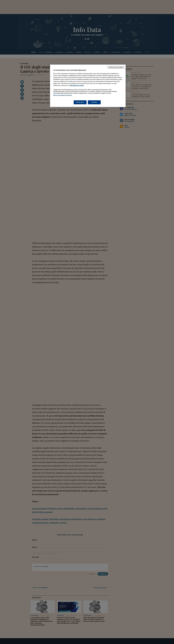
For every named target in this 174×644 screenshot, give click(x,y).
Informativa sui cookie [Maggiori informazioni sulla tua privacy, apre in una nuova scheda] (77, 85)
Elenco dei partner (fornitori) (63, 95)
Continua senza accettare (116, 67)
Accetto (94, 102)
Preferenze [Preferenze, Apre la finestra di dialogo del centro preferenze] (80, 102)
